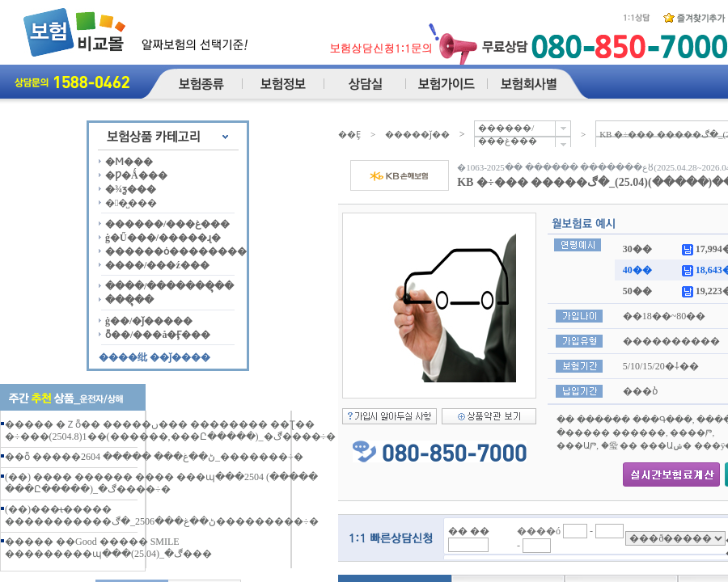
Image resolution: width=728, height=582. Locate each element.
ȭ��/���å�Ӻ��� (158, 335)
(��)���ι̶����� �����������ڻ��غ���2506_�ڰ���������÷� (162, 515)
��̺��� (131, 203)
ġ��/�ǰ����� (149, 321)
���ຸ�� (129, 300)
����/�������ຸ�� (169, 286)
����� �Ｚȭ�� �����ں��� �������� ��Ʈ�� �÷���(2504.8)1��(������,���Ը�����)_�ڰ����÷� (170, 430)
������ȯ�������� (176, 251)
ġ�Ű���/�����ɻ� (163, 238)
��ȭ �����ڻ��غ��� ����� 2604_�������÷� (154, 457)
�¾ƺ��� (131, 189)
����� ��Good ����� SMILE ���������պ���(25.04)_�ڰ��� (108, 548)
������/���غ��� (167, 224)
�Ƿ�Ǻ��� (136, 175)
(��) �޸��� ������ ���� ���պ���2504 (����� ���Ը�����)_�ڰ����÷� (161, 483)
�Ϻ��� (129, 162)
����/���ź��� (157, 265)
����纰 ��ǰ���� (154, 357)
